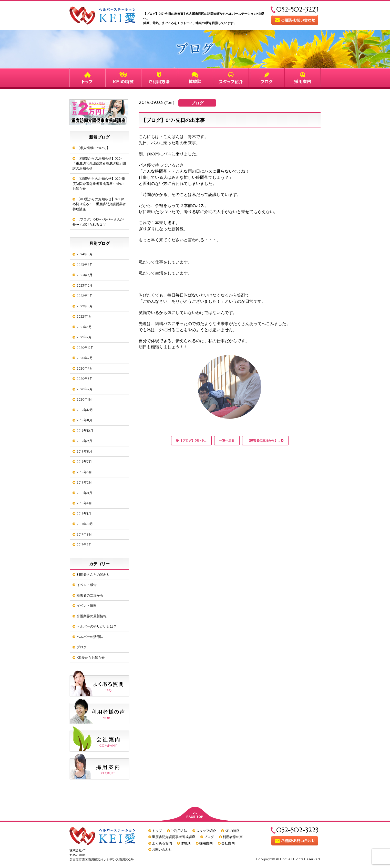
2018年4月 (84, 503)
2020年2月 (85, 389)
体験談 (186, 843)
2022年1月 (84, 316)
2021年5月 (84, 327)
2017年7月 (84, 545)
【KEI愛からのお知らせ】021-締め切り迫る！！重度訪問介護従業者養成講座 (99, 204)
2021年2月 (84, 337)
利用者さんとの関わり (93, 574)
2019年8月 (84, 451)
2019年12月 (85, 410)
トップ (157, 831)
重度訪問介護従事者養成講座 (174, 837)
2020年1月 (84, 399)
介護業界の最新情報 (92, 616)
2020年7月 (85, 358)
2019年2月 (84, 482)
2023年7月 (85, 275)
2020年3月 (85, 379)
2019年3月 (84, 472)
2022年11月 (85, 296)
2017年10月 (85, 524)
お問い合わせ (162, 849)
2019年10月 (85, 431)
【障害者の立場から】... (265, 440)
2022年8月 (85, 306)
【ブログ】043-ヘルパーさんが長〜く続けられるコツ (98, 222)
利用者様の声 (233, 837)
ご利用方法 (179, 831)
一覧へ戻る (227, 440)
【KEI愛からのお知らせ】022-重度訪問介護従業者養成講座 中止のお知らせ (99, 184)
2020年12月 (85, 348)
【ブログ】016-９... (191, 440)
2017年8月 (84, 534)
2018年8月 (84, 493)
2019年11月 (84, 420)
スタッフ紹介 (206, 831)
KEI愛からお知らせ (91, 657)
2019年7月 (84, 462)
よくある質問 (162, 843)
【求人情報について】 (93, 148)
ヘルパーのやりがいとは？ (97, 626)
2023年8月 (85, 265)
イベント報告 (87, 585)
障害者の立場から (90, 595)
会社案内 (228, 843)
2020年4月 (85, 368)
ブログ (82, 647)
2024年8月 (85, 254)
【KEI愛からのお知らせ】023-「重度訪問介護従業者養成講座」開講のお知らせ (99, 163)
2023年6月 (85, 285)
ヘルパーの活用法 (90, 637)
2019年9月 (84, 441)
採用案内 (206, 843)
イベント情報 (87, 605)
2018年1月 (84, 514)
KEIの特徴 (232, 831)
